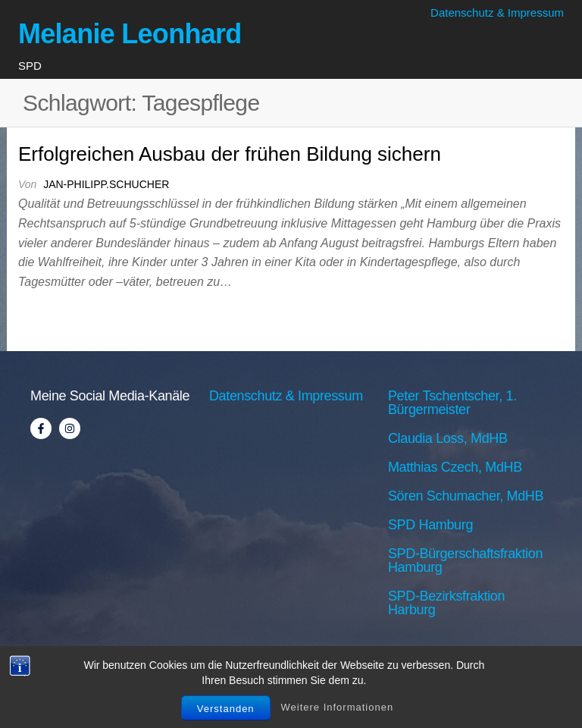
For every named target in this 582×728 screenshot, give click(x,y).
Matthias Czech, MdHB (455, 467)
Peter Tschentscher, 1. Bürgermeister (452, 403)
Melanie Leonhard (130, 34)
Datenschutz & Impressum (497, 13)
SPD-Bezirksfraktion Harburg (446, 603)
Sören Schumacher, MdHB (466, 496)
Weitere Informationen (338, 707)
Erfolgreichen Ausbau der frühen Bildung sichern (230, 154)
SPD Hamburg (430, 525)
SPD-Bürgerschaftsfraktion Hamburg (465, 560)
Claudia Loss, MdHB (448, 438)
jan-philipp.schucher (106, 184)
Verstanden (226, 709)
